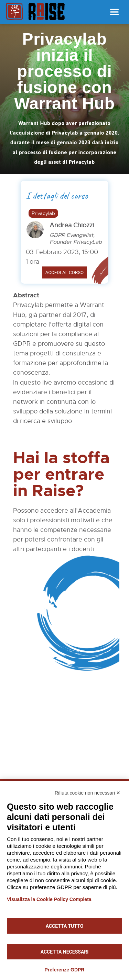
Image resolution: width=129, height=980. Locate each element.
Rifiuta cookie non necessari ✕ (88, 793)
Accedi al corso (65, 272)
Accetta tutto (65, 926)
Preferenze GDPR (65, 970)
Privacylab (43, 213)
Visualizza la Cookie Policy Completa (49, 899)
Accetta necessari (65, 952)
